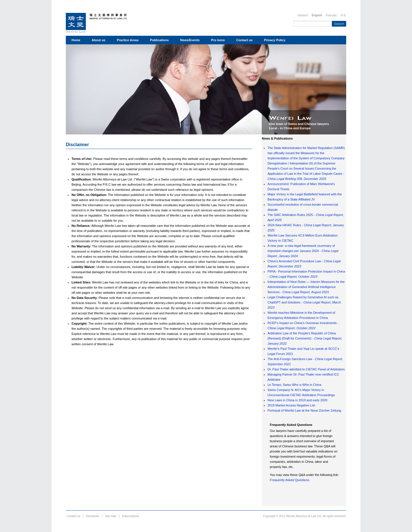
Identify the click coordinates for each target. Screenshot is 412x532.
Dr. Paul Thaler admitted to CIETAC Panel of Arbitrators (306, 369)
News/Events (190, 40)
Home (76, 40)
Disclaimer (77, 145)
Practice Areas (128, 40)
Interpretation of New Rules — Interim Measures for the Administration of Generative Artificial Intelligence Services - (306, 287)
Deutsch (303, 15)
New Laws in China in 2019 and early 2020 (297, 400)
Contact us (244, 40)
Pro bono (218, 40)
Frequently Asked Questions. (290, 480)
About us (99, 40)
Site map (111, 516)
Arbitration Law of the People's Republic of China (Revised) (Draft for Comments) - (305, 338)
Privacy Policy (275, 40)
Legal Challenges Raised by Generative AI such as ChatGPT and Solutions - (304, 302)
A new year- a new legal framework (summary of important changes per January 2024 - (303, 251)
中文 (343, 15)
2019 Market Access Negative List (291, 405)
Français (331, 15)
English (317, 15)
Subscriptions (130, 516)
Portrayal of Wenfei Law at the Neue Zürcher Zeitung (304, 410)
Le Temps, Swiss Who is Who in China (294, 385)
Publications (159, 40)
